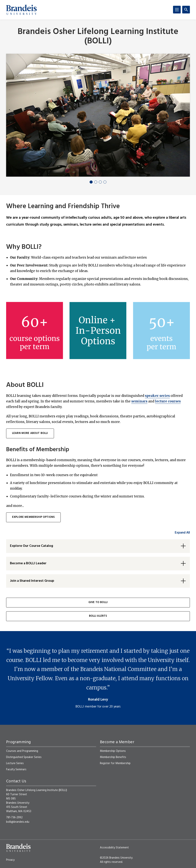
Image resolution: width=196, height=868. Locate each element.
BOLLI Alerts (98, 616)
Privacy (10, 860)
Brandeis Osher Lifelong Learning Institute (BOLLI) (98, 37)
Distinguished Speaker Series (24, 757)
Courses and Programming (22, 751)
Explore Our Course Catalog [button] (31, 546)
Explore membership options (33, 517)
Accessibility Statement (114, 848)
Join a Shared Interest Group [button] (32, 581)
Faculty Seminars (16, 770)
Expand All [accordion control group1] (182, 533)
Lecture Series (15, 763)
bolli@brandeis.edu (18, 822)
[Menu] (177, 10)
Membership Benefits (113, 757)
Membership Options (113, 751)
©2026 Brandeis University (116, 858)
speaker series (157, 396)
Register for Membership (115, 763)
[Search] (186, 10)
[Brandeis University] (21, 10)
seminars (139, 401)
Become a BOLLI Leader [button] (28, 563)
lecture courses (168, 401)
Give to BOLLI (98, 602)
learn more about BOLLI (30, 433)
